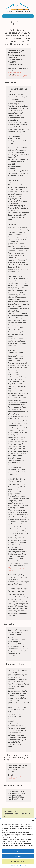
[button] (33, 827)
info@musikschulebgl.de (18, 72)
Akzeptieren (18, 857)
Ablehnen (18, 862)
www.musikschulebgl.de (18, 76)
